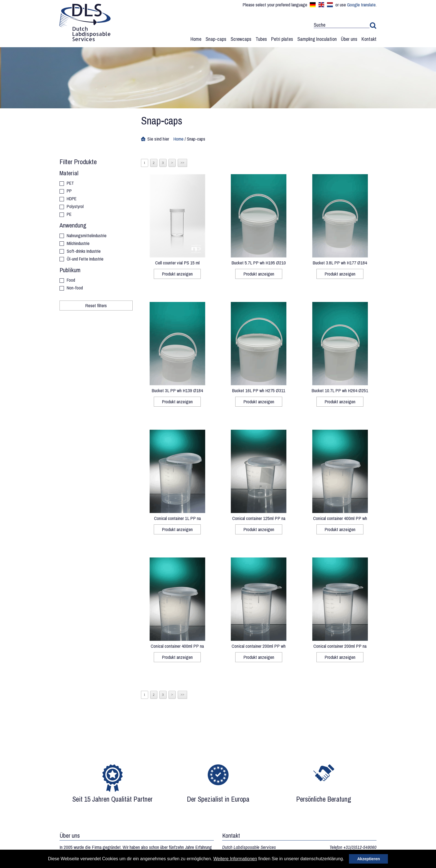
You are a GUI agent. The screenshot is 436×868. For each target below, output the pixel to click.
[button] (346, 859)
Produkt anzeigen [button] (177, 274)
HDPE (72, 199)
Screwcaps (241, 39)
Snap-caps (216, 39)
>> (182, 163)
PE (69, 215)
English (321, 5)
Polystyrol (75, 207)
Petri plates (282, 39)
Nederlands (330, 5)
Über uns (349, 39)
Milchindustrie (78, 244)
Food (71, 280)
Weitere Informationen (235, 859)
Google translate (361, 5)
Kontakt (369, 39)
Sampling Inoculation (317, 39)
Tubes (261, 39)
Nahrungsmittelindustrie (87, 236)
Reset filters (96, 305)
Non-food (75, 288)
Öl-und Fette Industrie (85, 259)
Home (196, 39)
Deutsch (313, 5)
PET (70, 183)
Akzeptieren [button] (369, 859)
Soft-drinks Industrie (84, 252)
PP (69, 191)
